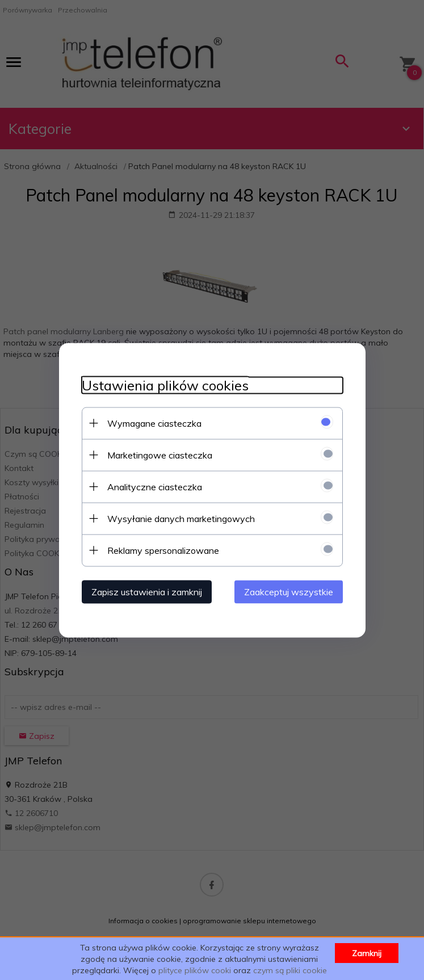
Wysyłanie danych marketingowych (181, 518)
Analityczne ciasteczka (155, 486)
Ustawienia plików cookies (165, 385)
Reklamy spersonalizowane (163, 550)
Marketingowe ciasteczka (160, 455)
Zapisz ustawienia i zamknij (147, 591)
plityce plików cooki (195, 970)
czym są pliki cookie (290, 970)
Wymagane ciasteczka (154, 423)
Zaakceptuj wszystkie (289, 591)
